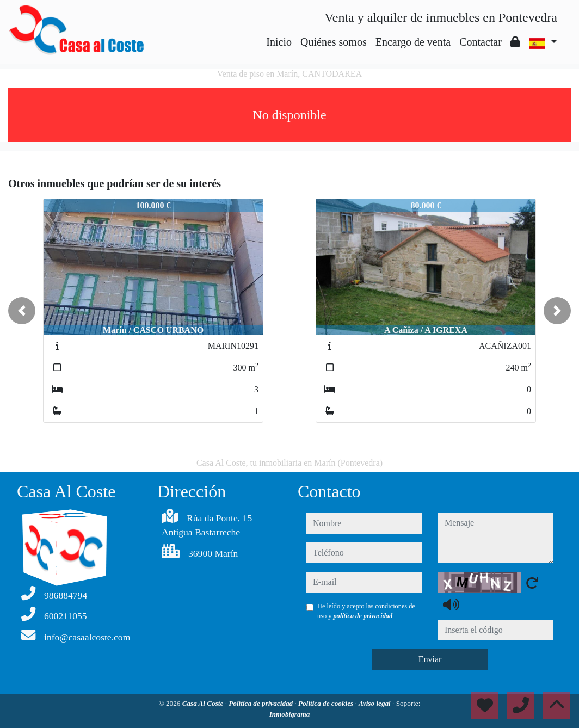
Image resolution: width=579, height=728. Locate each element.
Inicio (279, 42)
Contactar (481, 42)
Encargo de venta (413, 42)
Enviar (430, 659)
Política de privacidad (261, 703)
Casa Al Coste (204, 703)
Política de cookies (327, 703)
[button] (22, 311)
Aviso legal (375, 703)
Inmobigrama (290, 714)
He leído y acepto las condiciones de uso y (366, 611)
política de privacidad (363, 616)
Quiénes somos (334, 42)
